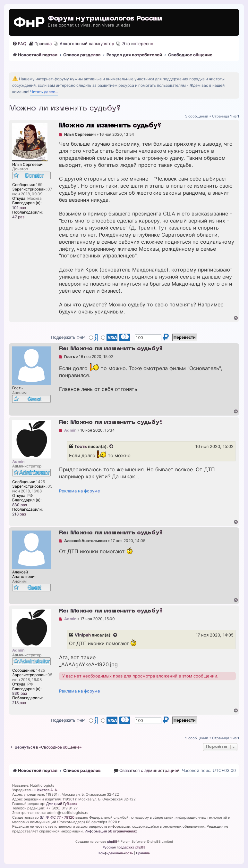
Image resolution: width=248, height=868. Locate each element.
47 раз (18, 217)
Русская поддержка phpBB (124, 847)
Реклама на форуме (80, 491)
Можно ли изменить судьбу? (65, 109)
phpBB (112, 841)
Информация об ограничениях (111, 831)
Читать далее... (44, 92)
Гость (81, 446)
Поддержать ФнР (68, 337)
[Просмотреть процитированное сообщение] (112, 447)
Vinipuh (83, 635)
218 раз (19, 514)
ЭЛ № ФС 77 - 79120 (57, 817)
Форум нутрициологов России (105, 19)
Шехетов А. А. (46, 790)
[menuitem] (19, 44)
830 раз (20, 505)
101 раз (19, 208)
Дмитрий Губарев (61, 804)
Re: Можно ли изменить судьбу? (111, 349)
